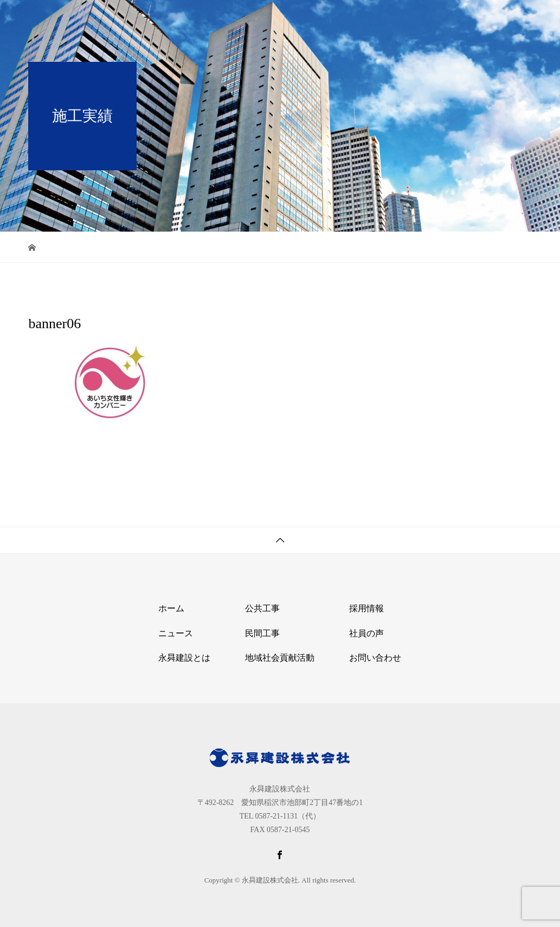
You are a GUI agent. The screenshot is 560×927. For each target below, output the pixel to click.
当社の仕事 (385, 19)
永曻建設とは (323, 19)
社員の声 (366, 633)
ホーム (268, 19)
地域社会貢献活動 (280, 658)
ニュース (176, 633)
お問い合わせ (498, 19)
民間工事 (262, 633)
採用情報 (440, 19)
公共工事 (262, 608)
